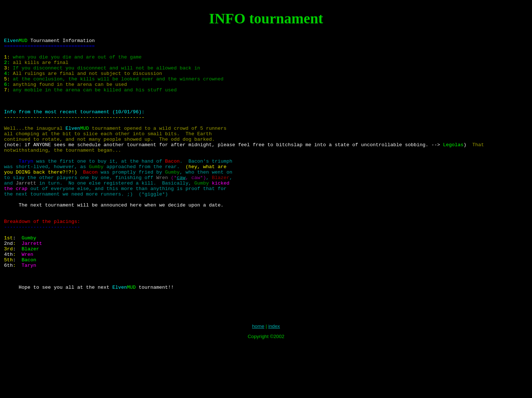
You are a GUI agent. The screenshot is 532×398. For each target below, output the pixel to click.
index (274, 380)
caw (181, 206)
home (258, 380)
